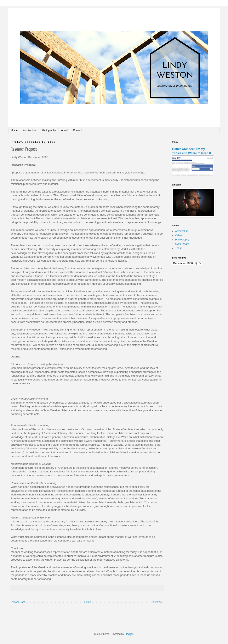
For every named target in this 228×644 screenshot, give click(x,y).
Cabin (178, 235)
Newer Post (18, 602)
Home (14, 130)
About (64, 130)
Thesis (179, 248)
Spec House (182, 244)
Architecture (30, 130)
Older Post (156, 602)
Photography (49, 130)
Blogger (129, 634)
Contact (77, 130)
